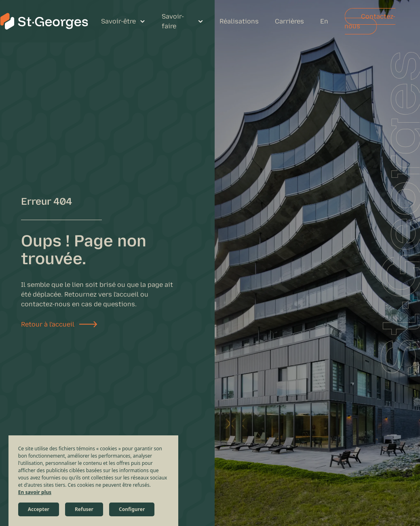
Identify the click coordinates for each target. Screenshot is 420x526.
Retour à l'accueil (48, 324)
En (324, 21)
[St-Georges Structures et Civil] (44, 21)
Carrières (289, 21)
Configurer (132, 509)
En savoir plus (35, 492)
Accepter (39, 509)
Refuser (84, 509)
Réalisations (239, 21)
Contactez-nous (370, 21)
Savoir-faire (173, 21)
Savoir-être (118, 21)
